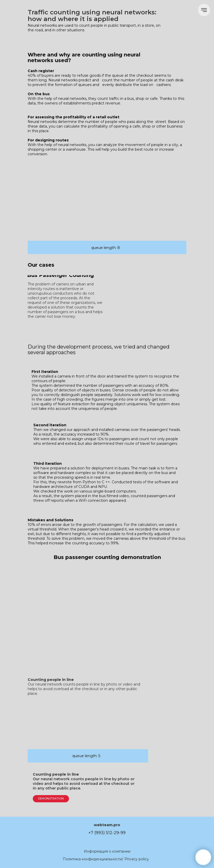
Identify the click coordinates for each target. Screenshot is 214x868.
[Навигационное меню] (204, 10)
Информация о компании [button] (107, 851)
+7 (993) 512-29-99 (107, 833)
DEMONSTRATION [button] (51, 798)
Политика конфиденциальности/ (93, 859)
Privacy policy (137, 859)
